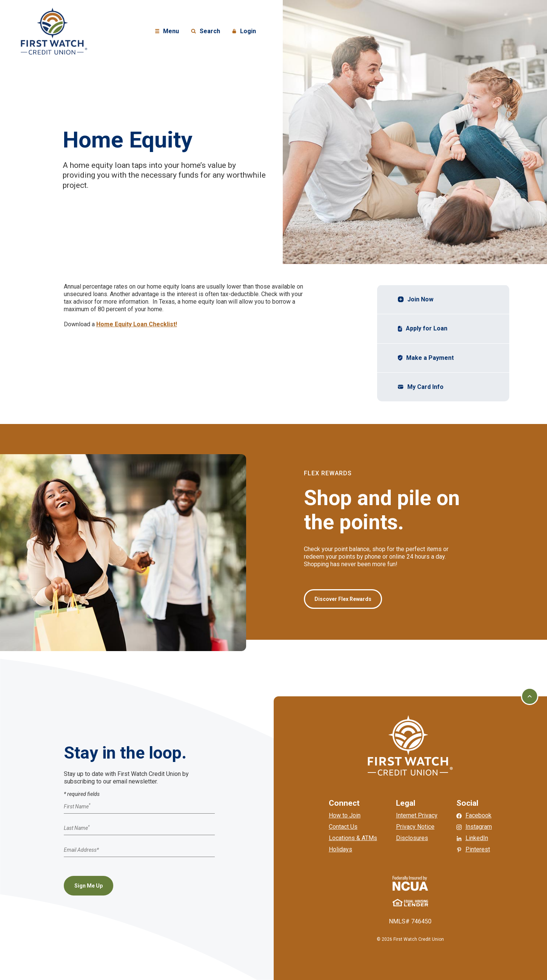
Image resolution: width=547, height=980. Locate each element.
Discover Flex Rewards (343, 599)
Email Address (81, 850)
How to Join (345, 815)
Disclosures (412, 838)
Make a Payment (427, 358)
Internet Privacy (417, 815)
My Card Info (422, 387)
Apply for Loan (423, 328)
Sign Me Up (89, 886)
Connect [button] (344, 803)
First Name (77, 806)
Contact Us (343, 827)
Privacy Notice (415, 827)
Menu (168, 31)
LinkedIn (477, 838)
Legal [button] (406, 803)
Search (205, 31)
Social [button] (467, 803)
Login (245, 31)
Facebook (478, 815)
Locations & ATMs (353, 838)
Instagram (479, 827)
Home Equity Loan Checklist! (137, 324)
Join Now (416, 299)
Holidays (341, 849)
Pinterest (478, 849)
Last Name (77, 828)
